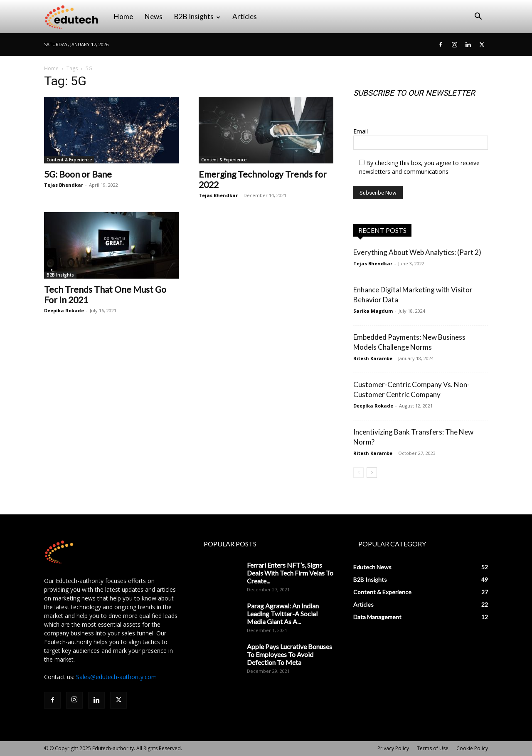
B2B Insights (197, 16)
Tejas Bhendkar (64, 185)
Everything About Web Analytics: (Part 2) (417, 252)
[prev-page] (358, 473)
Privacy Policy (393, 748)
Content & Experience (69, 160)
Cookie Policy (472, 748)
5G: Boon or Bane (78, 174)
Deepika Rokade (64, 310)
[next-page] (372, 473)
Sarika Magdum (373, 311)
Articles (245, 16)
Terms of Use (433, 748)
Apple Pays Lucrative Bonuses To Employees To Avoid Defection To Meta (289, 654)
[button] (478, 17)
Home (123, 16)
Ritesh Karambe (373, 358)
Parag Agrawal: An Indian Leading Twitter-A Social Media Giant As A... (283, 614)
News (154, 16)
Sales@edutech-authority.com (116, 677)
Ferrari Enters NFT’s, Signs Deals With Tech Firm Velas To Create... (290, 573)
